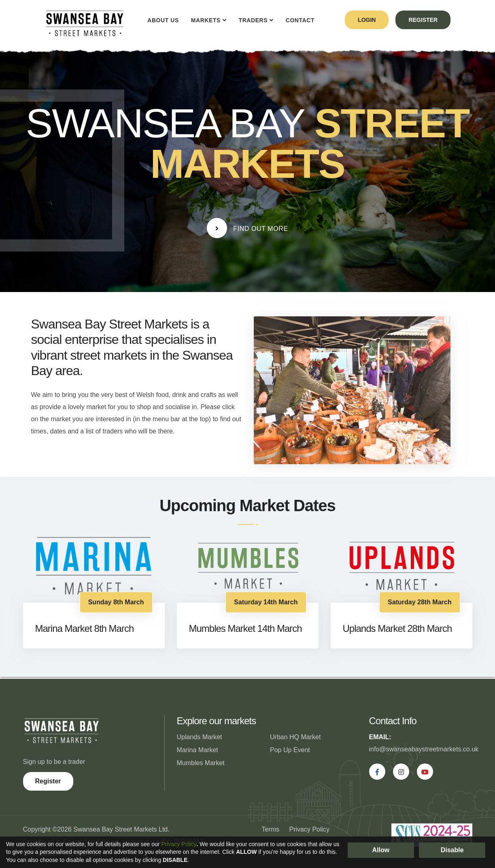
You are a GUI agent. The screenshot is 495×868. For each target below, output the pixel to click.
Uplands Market (200, 737)
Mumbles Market (201, 763)
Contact (300, 20)
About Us (163, 20)
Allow (381, 850)
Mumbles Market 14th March (245, 628)
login (367, 20)
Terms (271, 829)
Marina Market (198, 750)
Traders (253, 20)
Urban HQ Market (295, 737)
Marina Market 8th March (85, 628)
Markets (206, 20)
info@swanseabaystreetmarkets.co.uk (424, 749)
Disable (452, 850)
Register (48, 781)
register (423, 20)
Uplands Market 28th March (397, 628)
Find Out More (247, 228)
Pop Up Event (290, 750)
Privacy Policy (310, 829)
